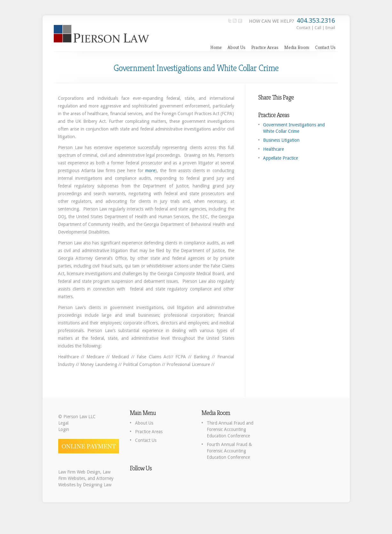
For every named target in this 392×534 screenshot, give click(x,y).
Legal (63, 423)
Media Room (297, 47)
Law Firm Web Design (79, 472)
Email (330, 28)
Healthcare (273, 149)
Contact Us (325, 47)
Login (64, 429)
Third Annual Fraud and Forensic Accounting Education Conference (230, 429)
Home (216, 47)
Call (318, 28)
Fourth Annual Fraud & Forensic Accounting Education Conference (229, 451)
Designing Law (97, 485)
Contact (303, 28)
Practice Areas (265, 47)
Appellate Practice (280, 158)
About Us (236, 47)
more (150, 171)
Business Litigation (281, 140)
